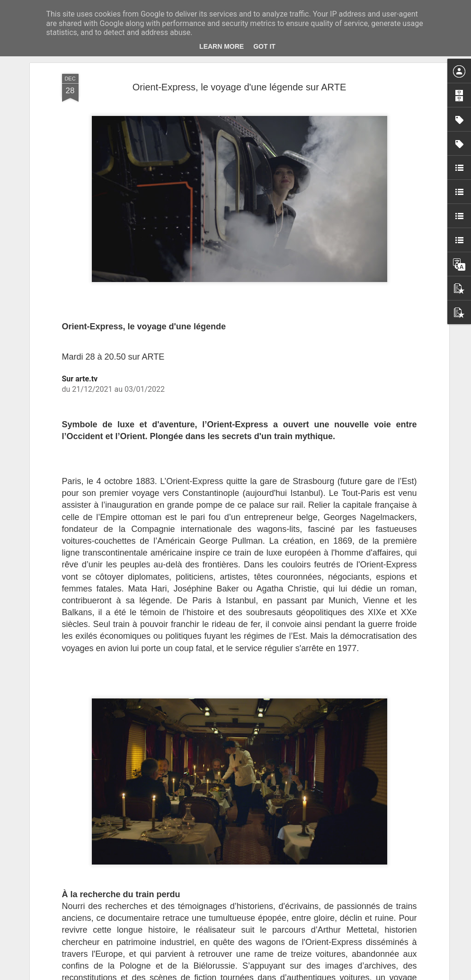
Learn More (222, 46)
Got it (264, 46)
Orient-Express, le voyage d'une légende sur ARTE (239, 87)
